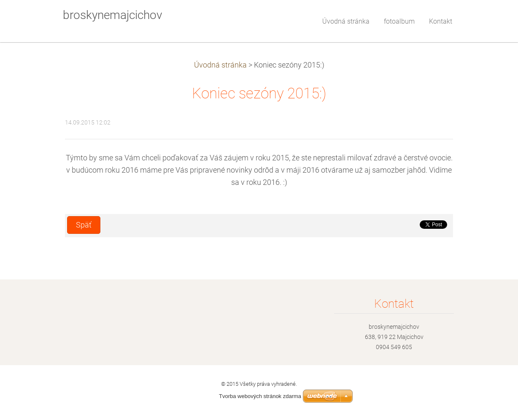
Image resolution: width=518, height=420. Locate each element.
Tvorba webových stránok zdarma (260, 396)
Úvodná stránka (220, 65)
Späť (84, 225)
